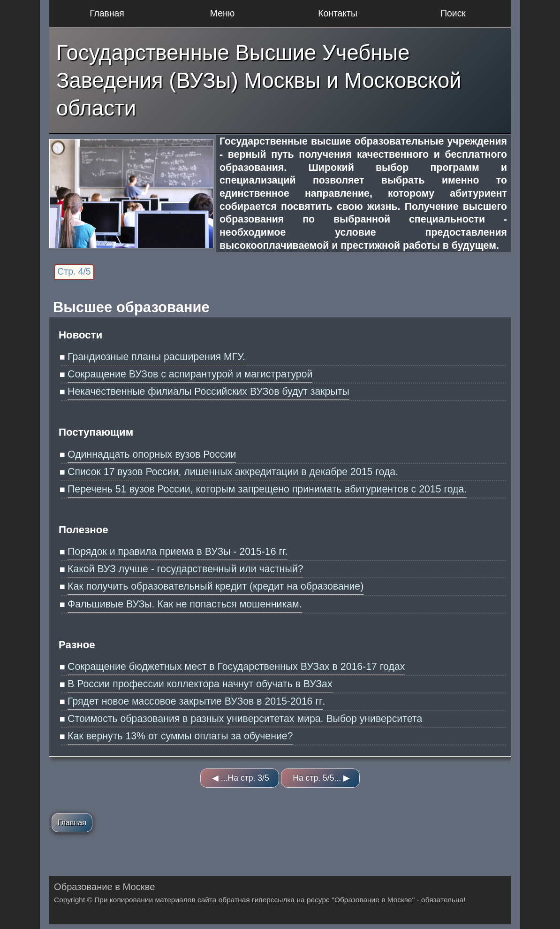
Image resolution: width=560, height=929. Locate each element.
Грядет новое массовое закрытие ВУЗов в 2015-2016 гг (195, 701)
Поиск (453, 13)
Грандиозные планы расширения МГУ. (156, 357)
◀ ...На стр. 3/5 (241, 778)
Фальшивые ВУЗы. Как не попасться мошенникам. (185, 604)
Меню (222, 13)
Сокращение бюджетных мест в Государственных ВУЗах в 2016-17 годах (236, 667)
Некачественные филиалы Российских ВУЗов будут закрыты (208, 392)
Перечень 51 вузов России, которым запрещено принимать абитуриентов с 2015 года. (267, 489)
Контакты (338, 13)
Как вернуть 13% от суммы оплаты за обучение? (180, 736)
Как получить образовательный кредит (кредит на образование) (216, 586)
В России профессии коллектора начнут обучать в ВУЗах (200, 684)
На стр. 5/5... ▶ (321, 778)
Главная (107, 13)
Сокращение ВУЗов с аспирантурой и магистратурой (190, 374)
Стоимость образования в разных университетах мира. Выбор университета (245, 719)
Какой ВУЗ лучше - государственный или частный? (185, 569)
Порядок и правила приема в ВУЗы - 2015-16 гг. (178, 552)
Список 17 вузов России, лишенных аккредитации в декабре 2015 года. (233, 472)
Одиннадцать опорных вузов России (152, 454)
